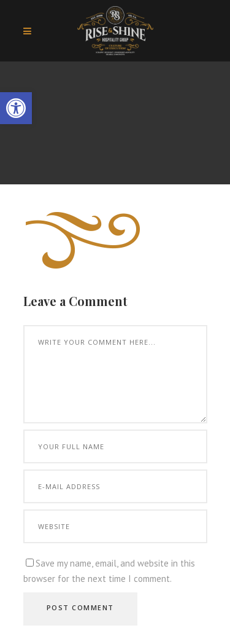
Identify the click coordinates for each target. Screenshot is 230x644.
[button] (16, 108)
